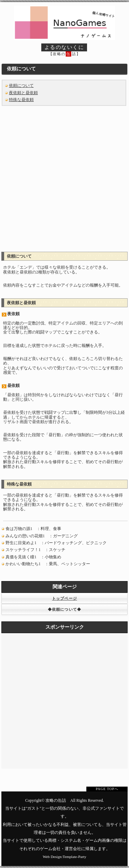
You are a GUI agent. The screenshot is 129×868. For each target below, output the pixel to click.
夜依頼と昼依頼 (23, 93)
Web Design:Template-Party (64, 857)
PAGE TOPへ (107, 789)
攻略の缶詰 (56, 801)
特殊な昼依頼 (21, 100)
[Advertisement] (64, 176)
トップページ (64, 598)
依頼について (21, 86)
